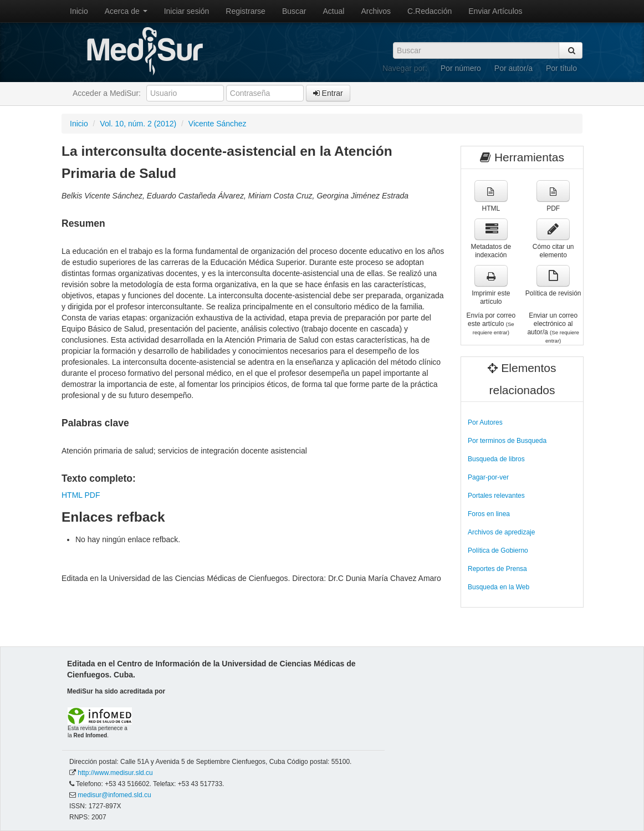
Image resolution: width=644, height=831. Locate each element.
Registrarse (246, 11)
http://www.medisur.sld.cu (115, 773)
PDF (92, 495)
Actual (334, 11)
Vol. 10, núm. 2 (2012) (138, 124)
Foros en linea (489, 514)
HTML (72, 495)
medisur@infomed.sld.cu (114, 795)
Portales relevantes (496, 496)
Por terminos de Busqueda (507, 441)
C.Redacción (430, 11)
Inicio (79, 11)
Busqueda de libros (496, 459)
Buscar (294, 11)
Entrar (328, 93)
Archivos (376, 11)
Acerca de (126, 11)
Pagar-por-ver (488, 477)
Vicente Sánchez (218, 124)
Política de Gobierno (498, 550)
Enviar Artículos (495, 11)
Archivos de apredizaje (501, 532)
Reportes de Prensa (497, 569)
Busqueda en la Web (499, 587)
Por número (461, 68)
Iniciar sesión (187, 11)
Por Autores (485, 422)
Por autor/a (513, 68)
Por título (561, 68)
